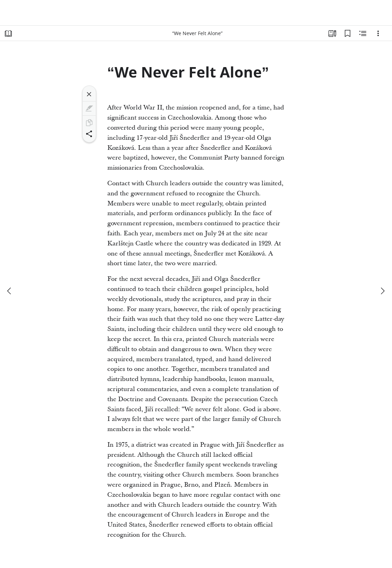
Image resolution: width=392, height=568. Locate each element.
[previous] (10, 291)
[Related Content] (363, 33)
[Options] (378, 33)
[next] (382, 291)
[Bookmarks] (348, 33)
